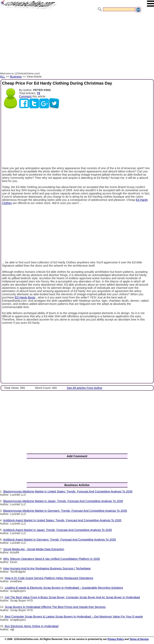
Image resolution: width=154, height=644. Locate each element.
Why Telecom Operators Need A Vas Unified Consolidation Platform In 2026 (52, 559)
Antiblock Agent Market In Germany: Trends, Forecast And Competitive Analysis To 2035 (59, 540)
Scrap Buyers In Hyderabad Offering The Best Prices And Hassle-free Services (55, 607)
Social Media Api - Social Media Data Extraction (34, 549)
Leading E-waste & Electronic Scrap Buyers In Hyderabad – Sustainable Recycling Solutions (64, 588)
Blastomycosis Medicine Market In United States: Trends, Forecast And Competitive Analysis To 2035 (68, 491)
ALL (3, 77)
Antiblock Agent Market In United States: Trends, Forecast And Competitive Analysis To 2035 (62, 520)
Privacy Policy (116, 639)
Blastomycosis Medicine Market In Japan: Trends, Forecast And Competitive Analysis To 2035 (63, 501)
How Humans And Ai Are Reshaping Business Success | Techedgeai (47, 568)
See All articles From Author (85, 388)
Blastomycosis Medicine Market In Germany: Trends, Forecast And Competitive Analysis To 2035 (65, 511)
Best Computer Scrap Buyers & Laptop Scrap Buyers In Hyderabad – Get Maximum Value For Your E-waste (74, 617)
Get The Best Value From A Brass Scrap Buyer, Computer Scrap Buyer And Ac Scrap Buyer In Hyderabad (72, 597)
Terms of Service (139, 639)
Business (16, 77)
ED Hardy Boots (25, 297)
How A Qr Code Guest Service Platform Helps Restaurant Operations (49, 578)
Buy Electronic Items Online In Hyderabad (32, 626)
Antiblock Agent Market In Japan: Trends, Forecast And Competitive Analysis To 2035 (57, 530)
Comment (25, 96)
